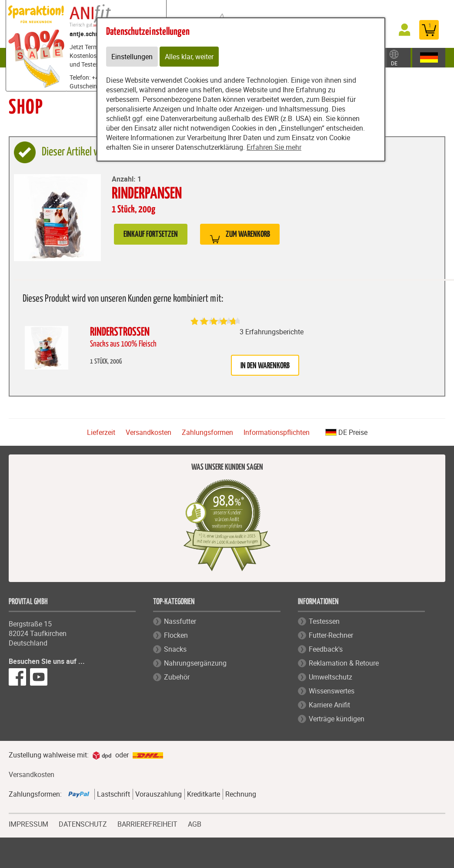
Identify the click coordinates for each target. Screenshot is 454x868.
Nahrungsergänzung (195, 663)
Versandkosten (149, 432)
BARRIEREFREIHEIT (147, 823)
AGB (195, 824)
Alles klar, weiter (189, 57)
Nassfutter (180, 621)
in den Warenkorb (265, 366)
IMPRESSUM (28, 823)
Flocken (176, 635)
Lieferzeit (101, 432)
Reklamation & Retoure (344, 663)
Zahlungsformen (207, 432)
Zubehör (177, 677)
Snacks (175, 649)
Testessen (324, 621)
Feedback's (326, 649)
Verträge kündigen (337, 719)
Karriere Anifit (329, 705)
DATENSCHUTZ (83, 823)
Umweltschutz (330, 677)
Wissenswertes (332, 691)
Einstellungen (132, 57)
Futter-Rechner (331, 635)
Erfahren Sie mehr (274, 147)
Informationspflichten (277, 432)
